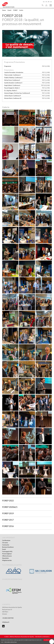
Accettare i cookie (48, 640)
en (51, 2)
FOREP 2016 (8, 526)
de (44, 2)
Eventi (4, 549)
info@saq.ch (6, 622)
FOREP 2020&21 (10, 507)
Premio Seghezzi (7, 554)
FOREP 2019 (8, 513)
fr (46, 2)
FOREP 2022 (8, 501)
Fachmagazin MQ (7, 551)
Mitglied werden (7, 560)
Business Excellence (8, 547)
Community (6, 545)
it (49, 2)
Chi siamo (5, 543)
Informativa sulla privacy (11, 642)
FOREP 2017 (8, 520)
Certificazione (6, 540)
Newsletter (5, 558)
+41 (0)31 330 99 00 (8, 618)
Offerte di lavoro (7, 556)
